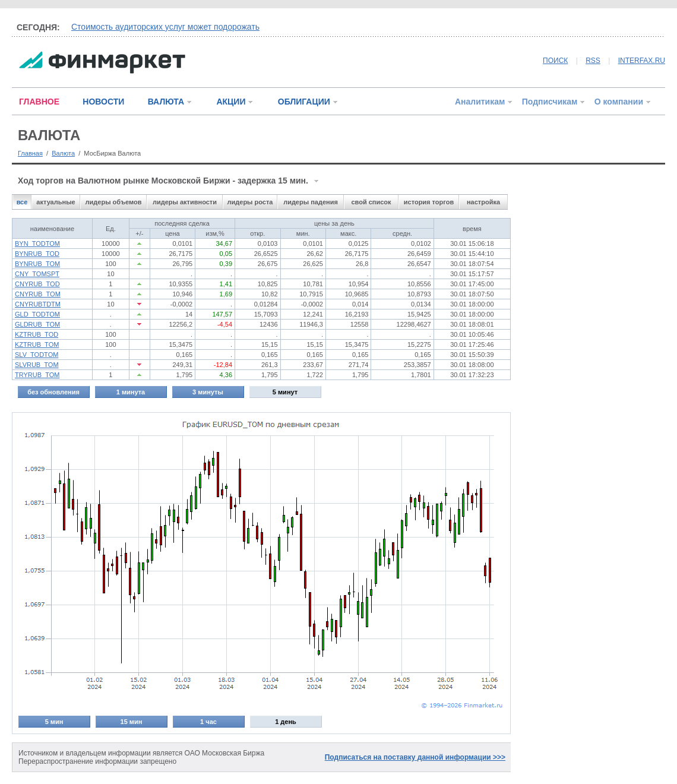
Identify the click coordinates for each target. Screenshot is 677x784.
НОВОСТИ (103, 102)
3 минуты (208, 392)
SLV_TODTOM (37, 355)
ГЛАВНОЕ (39, 102)
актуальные (56, 202)
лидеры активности (185, 202)
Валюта (63, 153)
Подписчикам (550, 102)
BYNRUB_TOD (37, 254)
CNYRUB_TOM (38, 294)
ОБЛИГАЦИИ (304, 102)
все (22, 202)
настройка (483, 202)
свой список (371, 202)
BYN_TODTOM (37, 244)
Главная (30, 153)
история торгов (429, 202)
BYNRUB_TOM (37, 264)
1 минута (131, 392)
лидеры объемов (114, 202)
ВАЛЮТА (166, 102)
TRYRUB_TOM (37, 375)
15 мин (132, 722)
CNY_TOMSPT (37, 274)
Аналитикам (480, 102)
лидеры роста (250, 202)
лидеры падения (311, 202)
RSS (593, 61)
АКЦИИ (231, 102)
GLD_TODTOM (37, 314)
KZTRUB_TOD (37, 334)
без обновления (53, 392)
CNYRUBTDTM (38, 304)
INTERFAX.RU (642, 61)
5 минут (285, 392)
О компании (619, 102)
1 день (286, 722)
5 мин (54, 722)
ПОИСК (555, 61)
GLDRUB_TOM (37, 324)
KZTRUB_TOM (37, 344)
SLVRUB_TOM (37, 365)
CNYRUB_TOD (37, 284)
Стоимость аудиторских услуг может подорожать (165, 27)
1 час (208, 722)
